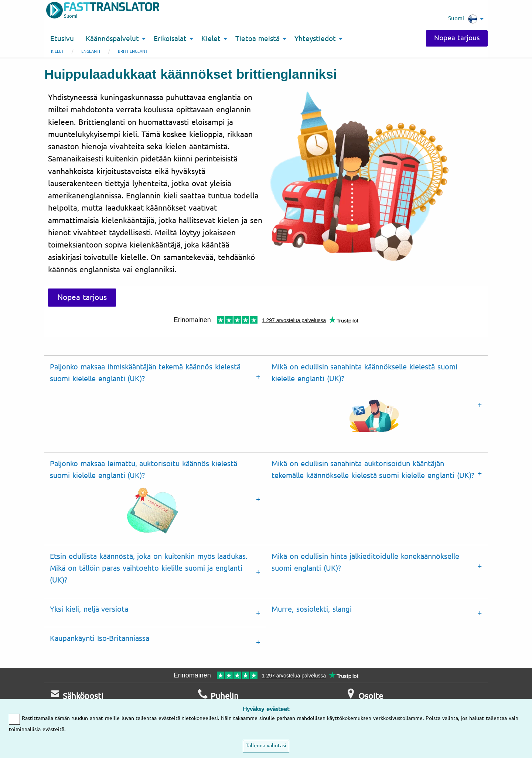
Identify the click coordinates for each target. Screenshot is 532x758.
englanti (91, 52)
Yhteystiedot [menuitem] (315, 39)
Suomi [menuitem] (463, 19)
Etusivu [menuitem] (62, 39)
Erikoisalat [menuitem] (170, 39)
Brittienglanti (133, 52)
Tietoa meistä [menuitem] (258, 39)
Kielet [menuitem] (211, 39)
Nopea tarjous (456, 38)
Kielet (57, 52)
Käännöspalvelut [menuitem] (112, 39)
